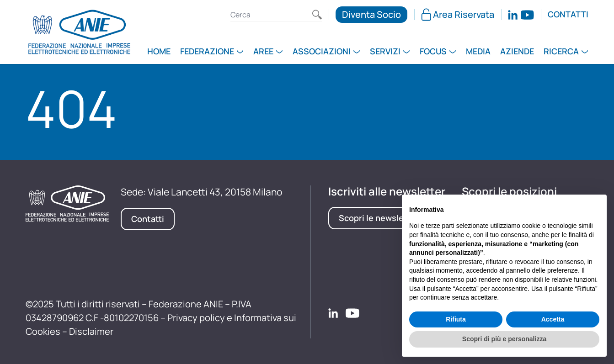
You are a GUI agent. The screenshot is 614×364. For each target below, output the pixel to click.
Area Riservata (458, 14)
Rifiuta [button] (456, 319)
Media (478, 52)
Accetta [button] (553, 319)
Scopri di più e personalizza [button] (504, 339)
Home (159, 52)
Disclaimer (91, 331)
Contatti (568, 15)
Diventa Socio (371, 14)
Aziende (517, 52)
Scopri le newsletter (379, 218)
